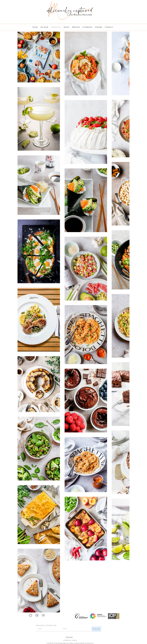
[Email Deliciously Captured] (43, 615)
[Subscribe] (96, 629)
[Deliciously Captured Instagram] (31, 615)
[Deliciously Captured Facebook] (37, 615)
